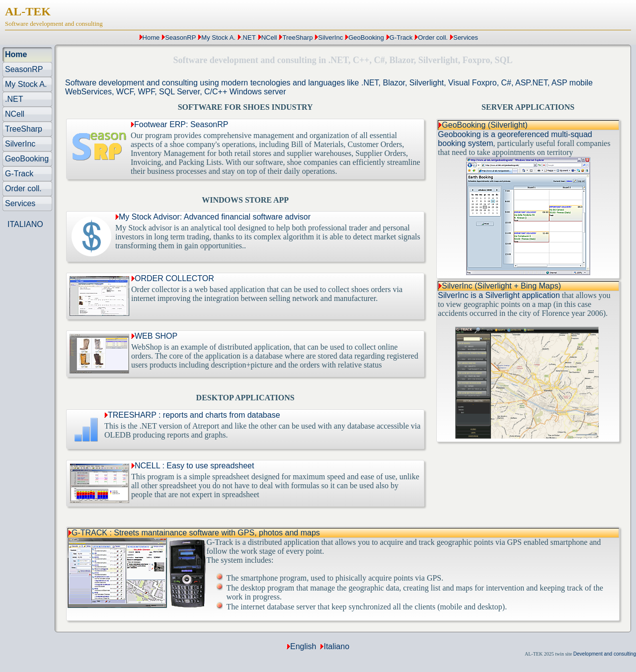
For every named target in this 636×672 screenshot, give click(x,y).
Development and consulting (605, 654)
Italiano (336, 646)
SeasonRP (180, 37)
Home (151, 37)
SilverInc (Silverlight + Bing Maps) (501, 286)
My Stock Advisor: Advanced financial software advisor (213, 217)
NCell (269, 37)
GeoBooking (366, 37)
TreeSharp (297, 37)
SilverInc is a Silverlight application (499, 295)
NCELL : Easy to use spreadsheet (193, 466)
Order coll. (433, 37)
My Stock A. (218, 37)
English (303, 646)
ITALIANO (25, 224)
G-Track (401, 37)
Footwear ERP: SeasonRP (179, 124)
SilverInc (330, 37)
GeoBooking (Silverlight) (485, 125)
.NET (248, 37)
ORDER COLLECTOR (173, 278)
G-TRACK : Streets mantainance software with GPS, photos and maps (196, 533)
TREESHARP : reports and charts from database (192, 415)
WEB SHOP (154, 336)
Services (466, 37)
